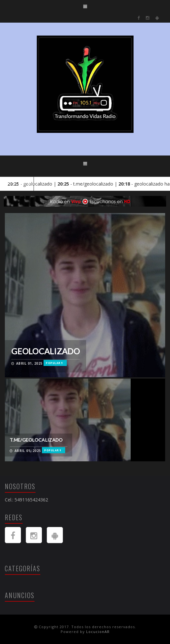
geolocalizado (45, 351)
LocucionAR (98, 632)
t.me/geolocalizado (36, 440)
